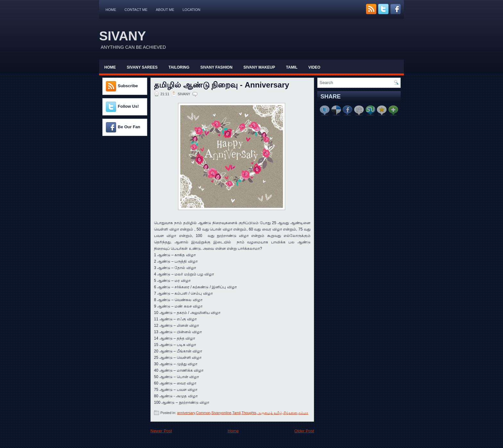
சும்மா (303, 413)
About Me (165, 10)
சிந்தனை (290, 413)
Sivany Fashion (216, 67)
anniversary (186, 413)
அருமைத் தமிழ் (270, 413)
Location (191, 10)
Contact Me (136, 10)
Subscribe (128, 86)
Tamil (292, 67)
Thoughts (249, 413)
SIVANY (123, 36)
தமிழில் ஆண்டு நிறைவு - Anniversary (222, 85)
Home (111, 10)
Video (314, 67)
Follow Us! (128, 106)
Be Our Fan (129, 127)
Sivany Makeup (259, 67)
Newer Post (161, 431)
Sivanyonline (221, 413)
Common (203, 413)
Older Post (304, 431)
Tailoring (179, 67)
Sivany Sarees (142, 67)
